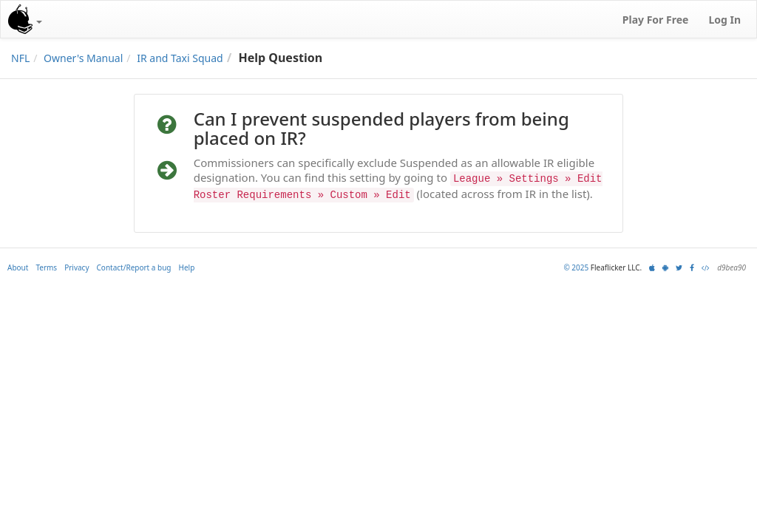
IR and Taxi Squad (180, 58)
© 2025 (576, 267)
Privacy (77, 267)
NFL (20, 58)
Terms (46, 267)
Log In (724, 20)
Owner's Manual (83, 58)
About (18, 267)
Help (187, 267)
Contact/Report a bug (134, 267)
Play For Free (656, 20)
